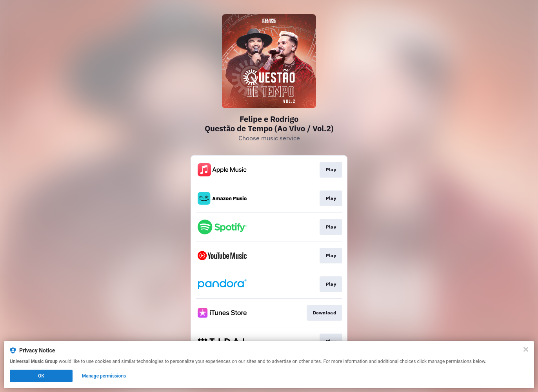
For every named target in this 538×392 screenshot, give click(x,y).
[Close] (526, 349)
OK (41, 376)
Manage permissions (104, 376)
